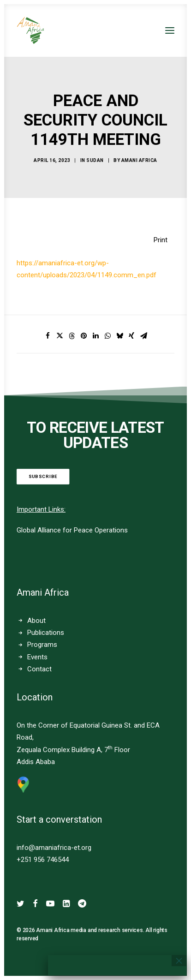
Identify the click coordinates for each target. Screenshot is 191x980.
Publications (46, 633)
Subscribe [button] (43, 477)
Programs (42, 645)
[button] (170, 30)
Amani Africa (139, 160)
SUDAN (95, 160)
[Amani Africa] (30, 30)
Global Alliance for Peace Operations (72, 530)
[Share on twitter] (60, 336)
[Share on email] (143, 336)
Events (37, 657)
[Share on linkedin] (95, 336)
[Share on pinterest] (84, 336)
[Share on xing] (131, 336)
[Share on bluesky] (119, 336)
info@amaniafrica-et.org (54, 848)
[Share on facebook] (48, 336)
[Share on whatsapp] (107, 336)
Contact (39, 669)
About (36, 621)
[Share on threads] (72, 336)
